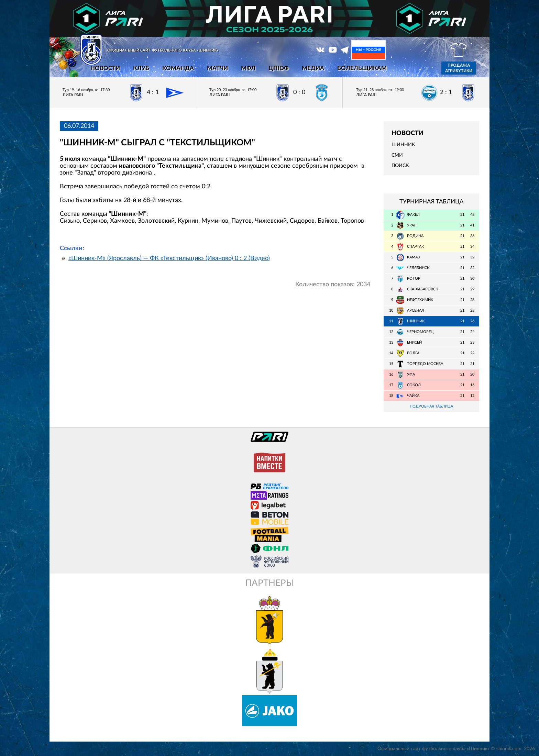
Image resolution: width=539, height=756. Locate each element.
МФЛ (248, 68)
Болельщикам (362, 68)
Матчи (217, 68)
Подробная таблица (431, 406)
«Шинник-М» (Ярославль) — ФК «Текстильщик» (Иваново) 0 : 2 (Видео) (169, 258)
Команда (178, 68)
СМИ (397, 155)
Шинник (403, 145)
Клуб (141, 68)
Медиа (313, 68)
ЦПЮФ (279, 68)
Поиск (400, 166)
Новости (105, 68)
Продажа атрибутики (459, 68)
